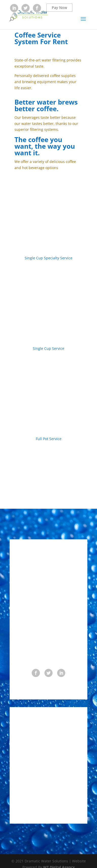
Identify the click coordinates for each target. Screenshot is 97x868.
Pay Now (59, 8)
